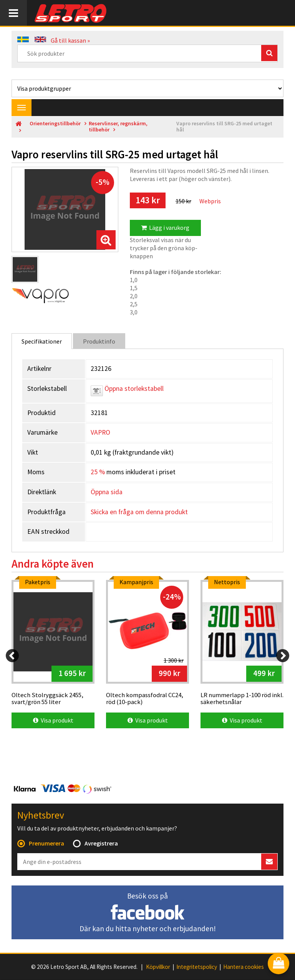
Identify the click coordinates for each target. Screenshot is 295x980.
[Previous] (12, 656)
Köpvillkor (158, 967)
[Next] (283, 656)
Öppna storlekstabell (127, 389)
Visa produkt (53, 720)
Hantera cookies (244, 967)
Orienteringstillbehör (55, 124)
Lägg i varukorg (165, 228)
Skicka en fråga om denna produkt (139, 512)
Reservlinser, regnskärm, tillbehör (118, 127)
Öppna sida (107, 492)
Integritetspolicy (197, 967)
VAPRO (100, 432)
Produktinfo (99, 341)
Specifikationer (42, 341)
